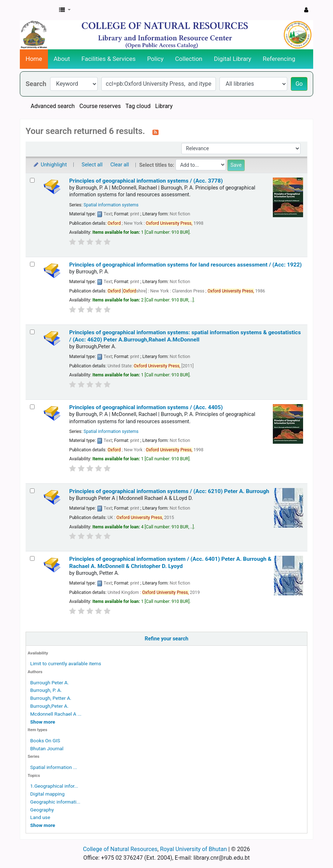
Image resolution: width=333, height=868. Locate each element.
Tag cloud (138, 106)
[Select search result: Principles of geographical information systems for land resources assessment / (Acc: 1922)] (32, 264)
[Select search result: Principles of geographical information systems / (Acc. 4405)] (32, 407)
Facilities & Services (108, 59)
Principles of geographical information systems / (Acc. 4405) (146, 407)
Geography (42, 810)
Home (34, 59)
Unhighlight (50, 165)
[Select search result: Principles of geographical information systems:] (32, 332)
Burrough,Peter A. (49, 706)
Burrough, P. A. (46, 690)
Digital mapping (47, 794)
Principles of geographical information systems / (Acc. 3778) (146, 181)
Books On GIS (45, 741)
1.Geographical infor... (54, 786)
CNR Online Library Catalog (38, 10)
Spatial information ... (54, 767)
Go (299, 84)
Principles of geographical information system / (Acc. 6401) (170, 562)
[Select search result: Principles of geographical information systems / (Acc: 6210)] (32, 491)
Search (36, 84)
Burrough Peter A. (50, 683)
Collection (189, 59)
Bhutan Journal (47, 748)
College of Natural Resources (120, 849)
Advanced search (53, 106)
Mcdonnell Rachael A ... (56, 714)
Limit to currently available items (66, 663)
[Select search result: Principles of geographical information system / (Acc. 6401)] (32, 558)
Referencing (279, 59)
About (62, 59)
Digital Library (233, 59)
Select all (92, 165)
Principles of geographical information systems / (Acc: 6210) (169, 491)
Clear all (120, 165)
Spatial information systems (111, 205)
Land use (40, 817)
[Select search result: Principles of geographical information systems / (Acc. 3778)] (32, 180)
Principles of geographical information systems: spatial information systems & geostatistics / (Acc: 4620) (185, 336)
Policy (155, 59)
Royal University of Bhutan (194, 849)
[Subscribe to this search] (156, 132)
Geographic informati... (55, 802)
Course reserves (100, 106)
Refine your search (167, 639)
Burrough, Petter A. (51, 698)
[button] (65, 10)
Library (164, 106)
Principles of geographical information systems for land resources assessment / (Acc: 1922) (185, 265)
